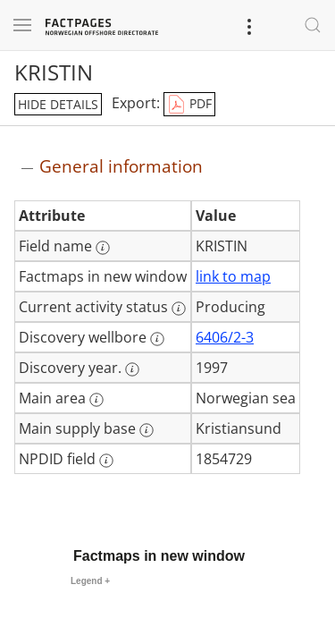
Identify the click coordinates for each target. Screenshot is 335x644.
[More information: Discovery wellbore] (157, 339)
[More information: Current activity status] (179, 309)
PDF (189, 105)
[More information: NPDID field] (106, 461)
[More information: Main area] (96, 400)
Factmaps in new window (159, 556)
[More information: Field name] (103, 248)
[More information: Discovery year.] (132, 369)
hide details (58, 104)
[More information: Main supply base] (147, 430)
